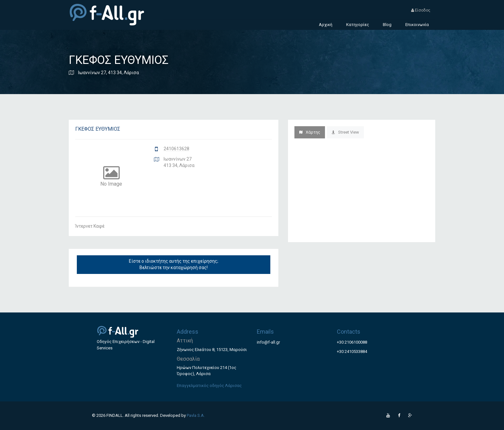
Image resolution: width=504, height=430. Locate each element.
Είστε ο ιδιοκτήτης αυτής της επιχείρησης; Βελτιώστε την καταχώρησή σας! (174, 264)
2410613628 (176, 149)
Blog (387, 25)
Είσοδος (421, 10)
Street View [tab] (345, 132)
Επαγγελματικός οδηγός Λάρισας (209, 386)
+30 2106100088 (352, 342)
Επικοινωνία (417, 25)
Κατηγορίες (358, 25)
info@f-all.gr (268, 342)
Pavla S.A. (196, 415)
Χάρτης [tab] (310, 132)
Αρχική (326, 25)
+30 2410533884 (352, 351)
